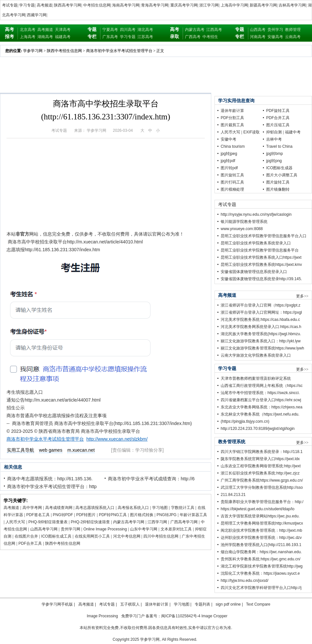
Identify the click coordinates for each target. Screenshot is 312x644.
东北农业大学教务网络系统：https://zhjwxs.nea (261, 407)
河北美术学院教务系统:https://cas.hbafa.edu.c (260, 320)
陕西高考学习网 (68, 5)
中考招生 (210, 37)
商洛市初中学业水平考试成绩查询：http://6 (151, 479)
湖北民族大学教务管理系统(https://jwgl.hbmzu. (261, 334)
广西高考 (193, 37)
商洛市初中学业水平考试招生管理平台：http (52, 486)
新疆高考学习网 (263, 5)
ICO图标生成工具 (56, 536)
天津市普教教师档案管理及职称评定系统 (256, 378)
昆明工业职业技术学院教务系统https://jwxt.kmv (261, 265)
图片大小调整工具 (282, 175)
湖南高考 (45, 37)
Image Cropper (214, 616)
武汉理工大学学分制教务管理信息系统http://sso (262, 487)
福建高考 (63, 37)
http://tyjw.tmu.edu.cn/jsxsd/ (245, 581)
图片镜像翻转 (278, 189)
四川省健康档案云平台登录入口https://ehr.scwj (261, 400)
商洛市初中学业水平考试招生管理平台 (119, 51)
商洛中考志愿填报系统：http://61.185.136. (50, 479)
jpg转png (274, 161)
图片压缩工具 (278, 125)
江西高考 (214, 30)
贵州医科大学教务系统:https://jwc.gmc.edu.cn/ (260, 559)
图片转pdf (229, 168)
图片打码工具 (232, 182)
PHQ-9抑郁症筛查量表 (48, 522)
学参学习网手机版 (57, 604)
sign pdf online (228, 604)
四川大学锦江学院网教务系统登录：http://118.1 (262, 452)
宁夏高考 (110, 30)
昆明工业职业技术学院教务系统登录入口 (256, 243)
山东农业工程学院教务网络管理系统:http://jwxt (261, 466)
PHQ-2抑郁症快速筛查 (91, 522)
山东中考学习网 (144, 529)
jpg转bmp (274, 154)
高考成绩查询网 (59, 508)
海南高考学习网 (126, 5)
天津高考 (63, 30)
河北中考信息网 (127, 536)
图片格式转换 (142, 515)
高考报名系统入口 (133, 508)
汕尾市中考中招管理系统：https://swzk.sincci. (260, 393)
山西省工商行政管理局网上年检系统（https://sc (262, 386)
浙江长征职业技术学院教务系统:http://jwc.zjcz (260, 473)
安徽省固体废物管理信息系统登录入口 (254, 272)
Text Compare (258, 604)
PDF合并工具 (30, 543)
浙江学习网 (209, 5)
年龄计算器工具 (193, 515)
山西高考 (258, 30)
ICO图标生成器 (279, 168)
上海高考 (28, 37)
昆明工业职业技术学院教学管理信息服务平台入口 (264, 236)
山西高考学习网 (44, 529)
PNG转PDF (63, 515)
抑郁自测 (274, 132)
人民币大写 (15, 522)
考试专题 (10, 5)
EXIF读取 (252, 132)
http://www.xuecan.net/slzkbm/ (117, 439)
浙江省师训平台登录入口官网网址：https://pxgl (261, 312)
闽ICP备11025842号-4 (181, 616)
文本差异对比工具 (176, 529)
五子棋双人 (130, 604)
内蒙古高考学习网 (129, 522)
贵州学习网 (71, 529)
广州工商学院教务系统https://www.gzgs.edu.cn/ (262, 480)
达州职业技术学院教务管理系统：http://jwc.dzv (261, 538)
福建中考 (293, 132)
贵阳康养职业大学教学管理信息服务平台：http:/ (262, 502)
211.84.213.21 (233, 495)
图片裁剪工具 (232, 125)
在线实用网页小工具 (92, 536)
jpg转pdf (228, 161)
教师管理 (293, 30)
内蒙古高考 (195, 30)
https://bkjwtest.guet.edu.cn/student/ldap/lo (258, 509)
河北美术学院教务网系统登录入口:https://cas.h (261, 327)
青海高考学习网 (155, 5)
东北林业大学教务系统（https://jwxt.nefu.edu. (260, 414)
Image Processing (102, 616)
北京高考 (28, 30)
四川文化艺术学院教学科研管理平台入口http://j (261, 588)
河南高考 (258, 37)
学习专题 (27, 5)
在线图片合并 (26, 536)
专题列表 (202, 604)
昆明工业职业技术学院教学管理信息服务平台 (260, 250)
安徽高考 (275, 37)
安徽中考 (228, 139)
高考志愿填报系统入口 (95, 508)
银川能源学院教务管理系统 (244, 222)
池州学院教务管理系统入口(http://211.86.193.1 (261, 545)
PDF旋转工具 (278, 111)
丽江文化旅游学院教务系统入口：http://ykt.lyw (261, 341)
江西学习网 (157, 522)
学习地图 (160, 508)
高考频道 (45, 5)
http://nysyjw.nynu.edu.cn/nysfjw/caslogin (256, 214)
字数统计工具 (183, 508)
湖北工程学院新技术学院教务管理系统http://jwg (262, 566)
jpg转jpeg (229, 154)
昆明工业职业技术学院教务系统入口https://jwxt (261, 257)
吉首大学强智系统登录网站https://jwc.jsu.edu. (260, 516)
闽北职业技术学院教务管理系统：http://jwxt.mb (261, 530)
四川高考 (128, 30)
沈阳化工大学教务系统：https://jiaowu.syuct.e (260, 573)
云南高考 (293, 37)
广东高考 (110, 37)
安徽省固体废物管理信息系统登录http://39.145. (261, 279)
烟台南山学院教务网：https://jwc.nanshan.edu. (261, 552)
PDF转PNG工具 (113, 515)
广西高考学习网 (184, 522)
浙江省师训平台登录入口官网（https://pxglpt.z (260, 305)
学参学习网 (33, 51)
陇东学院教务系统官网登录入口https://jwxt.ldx (260, 459)
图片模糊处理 (232, 189)
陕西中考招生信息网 (64, 51)
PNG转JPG (167, 515)
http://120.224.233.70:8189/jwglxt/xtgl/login (258, 429)
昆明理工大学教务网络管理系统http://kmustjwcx (262, 523)
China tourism (233, 146)
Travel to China (279, 146)
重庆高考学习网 (184, 5)
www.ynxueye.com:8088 (242, 229)
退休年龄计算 (232, 111)
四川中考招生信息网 (161, 536)
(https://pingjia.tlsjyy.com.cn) (245, 421)
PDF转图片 (86, 515)
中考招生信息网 (97, 5)
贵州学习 (275, 30)
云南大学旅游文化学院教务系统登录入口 (256, 355)
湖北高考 (145, 30)
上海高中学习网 (234, 5)
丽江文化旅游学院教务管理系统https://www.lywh (262, 348)
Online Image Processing (105, 529)
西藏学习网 (37, 15)
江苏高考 (145, 37)
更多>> (302, 296)
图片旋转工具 (232, 175)
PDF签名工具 (38, 515)
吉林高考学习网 (292, 5)
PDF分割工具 (232, 118)
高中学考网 (32, 508)
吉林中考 (274, 139)
